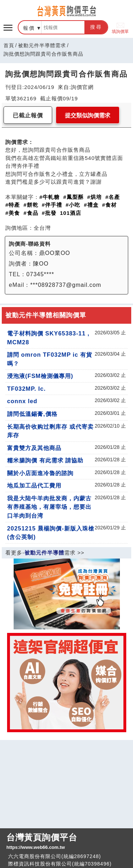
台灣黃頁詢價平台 (66, 842)
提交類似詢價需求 (88, 115)
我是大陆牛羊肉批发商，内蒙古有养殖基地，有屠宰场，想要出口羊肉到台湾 (49, 507)
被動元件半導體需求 (42, 45)
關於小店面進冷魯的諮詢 (40, 473)
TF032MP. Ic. (26, 389)
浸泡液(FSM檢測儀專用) (40, 376)
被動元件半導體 (44, 553)
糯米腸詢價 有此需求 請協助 (45, 460)
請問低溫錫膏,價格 (32, 414)
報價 (29, 28)
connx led (22, 401)
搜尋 (96, 27)
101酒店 (71, 213)
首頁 (9, 45)
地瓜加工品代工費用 (34, 485)
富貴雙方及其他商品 (34, 448)
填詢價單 (120, 27)
